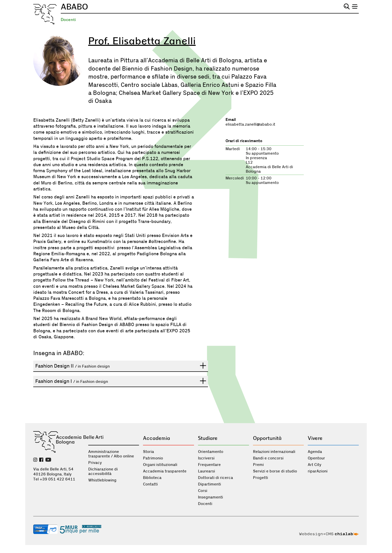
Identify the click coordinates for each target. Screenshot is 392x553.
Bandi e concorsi (268, 458)
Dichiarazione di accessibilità (103, 471)
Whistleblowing (102, 480)
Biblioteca (152, 478)
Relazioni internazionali (274, 452)
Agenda (315, 452)
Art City (314, 465)
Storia (148, 452)
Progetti (260, 478)
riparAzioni (318, 471)
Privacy (95, 463)
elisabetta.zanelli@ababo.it (250, 124)
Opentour (316, 458)
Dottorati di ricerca (215, 478)
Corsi (203, 491)
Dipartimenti (209, 484)
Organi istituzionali (160, 465)
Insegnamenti (210, 497)
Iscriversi (206, 458)
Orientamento (211, 452)
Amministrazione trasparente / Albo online (111, 454)
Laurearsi (206, 471)
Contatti (150, 484)
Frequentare (209, 465)
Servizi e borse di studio (275, 471)
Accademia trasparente (165, 471)
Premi (258, 465)
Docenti (68, 20)
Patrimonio (153, 458)
